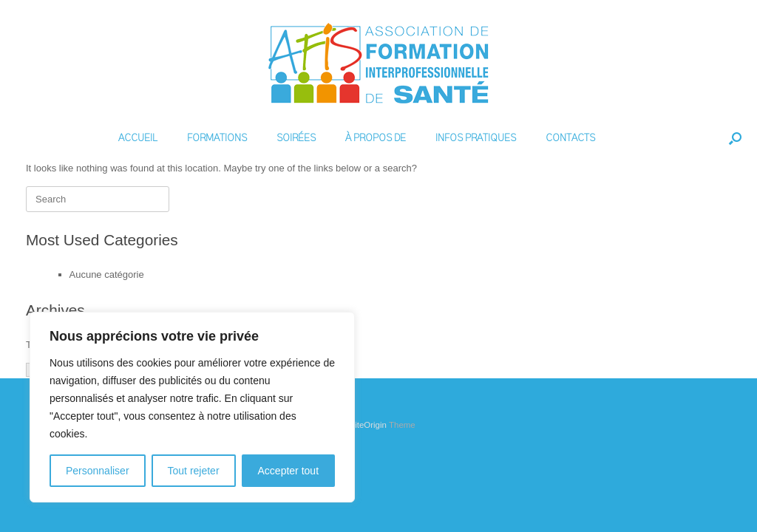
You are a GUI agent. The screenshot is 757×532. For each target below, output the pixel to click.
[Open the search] (735, 138)
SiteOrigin (368, 425)
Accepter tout (289, 471)
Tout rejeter (194, 471)
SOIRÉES (296, 138)
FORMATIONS (217, 138)
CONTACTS (570, 138)
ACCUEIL (138, 138)
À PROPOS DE (376, 138)
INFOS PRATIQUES (476, 138)
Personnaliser (98, 471)
